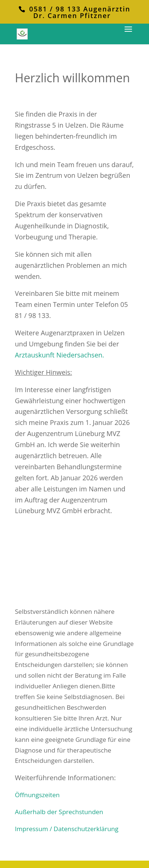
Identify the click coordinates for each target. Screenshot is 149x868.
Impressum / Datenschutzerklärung (67, 829)
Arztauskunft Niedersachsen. (59, 355)
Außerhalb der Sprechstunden (59, 812)
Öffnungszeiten (37, 795)
